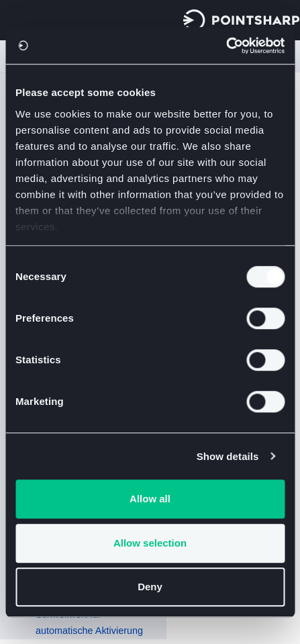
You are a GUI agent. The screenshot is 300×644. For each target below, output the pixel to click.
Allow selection (150, 543)
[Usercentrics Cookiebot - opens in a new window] (226, 46)
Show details (228, 456)
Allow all (150, 499)
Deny (150, 587)
